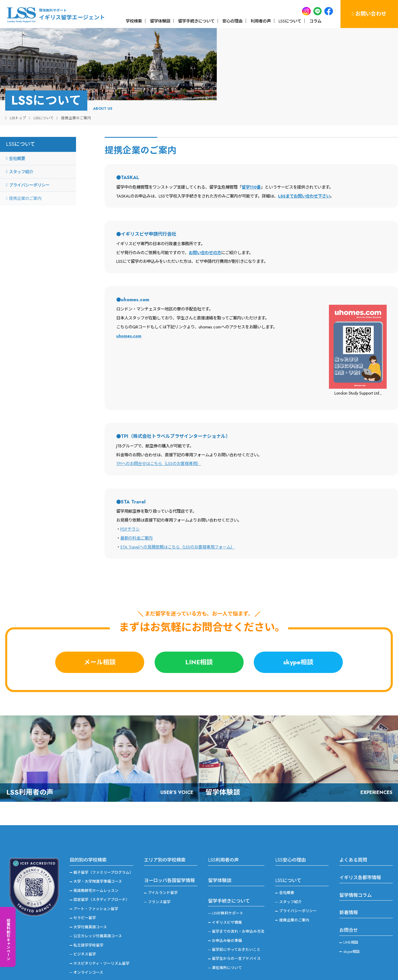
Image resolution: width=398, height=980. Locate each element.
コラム (315, 21)
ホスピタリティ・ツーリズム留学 (101, 943)
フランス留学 (159, 881)
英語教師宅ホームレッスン (96, 870)
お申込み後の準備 (227, 920)
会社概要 (17, 138)
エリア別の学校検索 (165, 840)
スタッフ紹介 (21, 151)
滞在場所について (227, 947)
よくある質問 (353, 840)
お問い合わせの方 (205, 232)
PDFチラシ (130, 508)
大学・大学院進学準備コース (98, 861)
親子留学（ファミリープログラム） (103, 852)
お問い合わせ (369, 14)
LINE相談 (199, 642)
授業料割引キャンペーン (8, 939)
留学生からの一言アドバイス (236, 938)
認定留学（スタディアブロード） (101, 879)
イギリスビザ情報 (227, 902)
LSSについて (290, 21)
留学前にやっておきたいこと (236, 929)
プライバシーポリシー (29, 164)
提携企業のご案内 (25, 178)
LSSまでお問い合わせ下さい (304, 175)
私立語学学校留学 (88, 925)
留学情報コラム (356, 875)
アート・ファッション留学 (96, 888)
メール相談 (100, 642)
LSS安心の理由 (290, 840)
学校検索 (134, 21)
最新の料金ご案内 (136, 517)
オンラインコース (88, 952)
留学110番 (251, 167)
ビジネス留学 (85, 934)
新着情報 (349, 892)
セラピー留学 (85, 897)
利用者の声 (261, 21)
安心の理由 (232, 21)
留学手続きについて (196, 21)
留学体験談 (160, 21)
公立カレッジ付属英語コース (98, 915)
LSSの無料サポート (228, 893)
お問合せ (349, 910)
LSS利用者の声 (223, 840)
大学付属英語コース (90, 906)
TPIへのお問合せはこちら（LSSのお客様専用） (159, 443)
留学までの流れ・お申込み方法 (238, 911)
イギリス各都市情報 (360, 857)
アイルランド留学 (163, 872)
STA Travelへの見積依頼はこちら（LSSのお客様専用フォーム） (177, 526)
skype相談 (298, 642)
